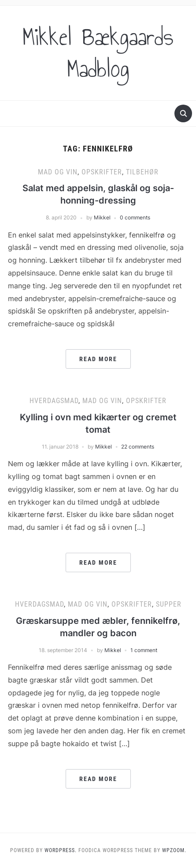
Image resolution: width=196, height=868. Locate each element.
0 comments (135, 217)
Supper (169, 604)
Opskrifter (102, 172)
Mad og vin (58, 172)
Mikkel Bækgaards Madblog (98, 53)
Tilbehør (142, 172)
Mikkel (102, 217)
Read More (98, 359)
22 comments (138, 447)
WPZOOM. (174, 850)
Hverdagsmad (54, 401)
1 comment (144, 650)
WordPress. (61, 850)
